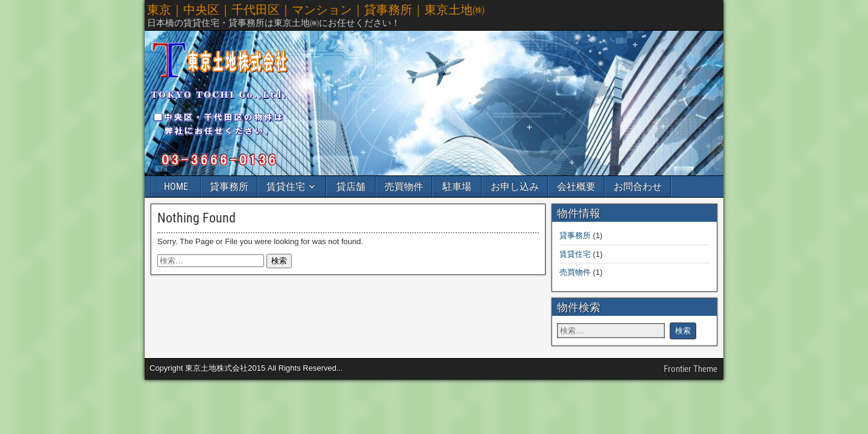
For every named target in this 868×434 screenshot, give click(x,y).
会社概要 (576, 187)
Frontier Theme (690, 369)
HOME (176, 187)
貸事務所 (229, 187)
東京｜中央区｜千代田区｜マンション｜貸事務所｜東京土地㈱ (316, 10)
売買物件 (404, 187)
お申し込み (515, 187)
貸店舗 (351, 187)
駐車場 (457, 187)
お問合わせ (638, 187)
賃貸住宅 (286, 187)
